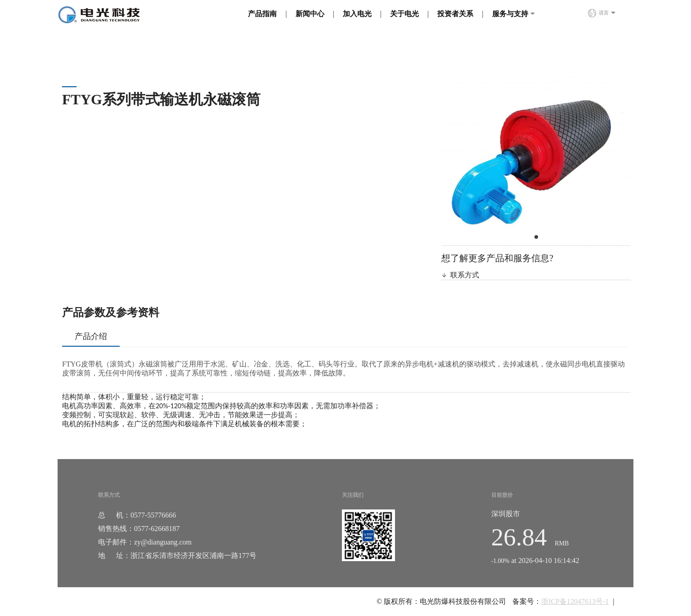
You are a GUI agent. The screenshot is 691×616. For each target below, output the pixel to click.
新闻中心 (310, 14)
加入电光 (357, 14)
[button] (536, 237)
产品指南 (262, 14)
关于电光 (404, 14)
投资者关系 (455, 14)
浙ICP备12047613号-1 (575, 601)
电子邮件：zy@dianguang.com (145, 542)
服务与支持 (510, 14)
